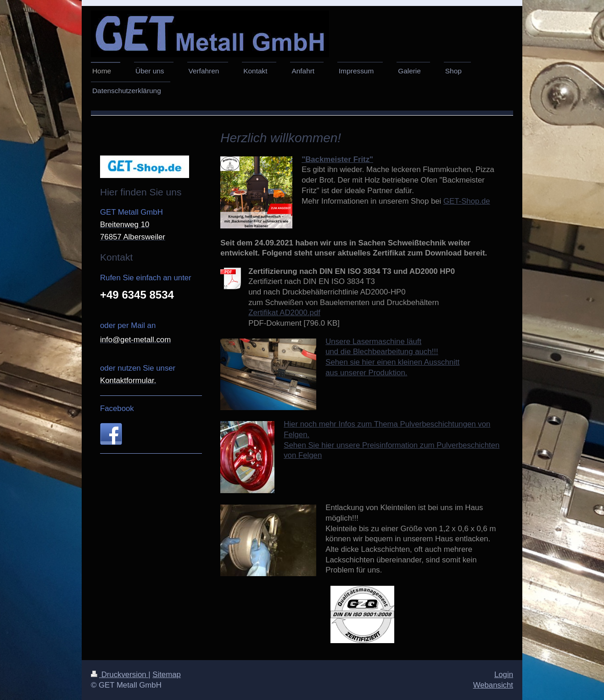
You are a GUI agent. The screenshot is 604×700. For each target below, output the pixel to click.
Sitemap (167, 675)
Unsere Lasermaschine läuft (373, 342)
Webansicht (493, 685)
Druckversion (120, 675)
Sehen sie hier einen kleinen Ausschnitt (392, 362)
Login (504, 675)
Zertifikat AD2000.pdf (284, 313)
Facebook (117, 408)
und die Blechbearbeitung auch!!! (382, 352)
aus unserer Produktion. (366, 373)
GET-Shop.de (467, 201)
